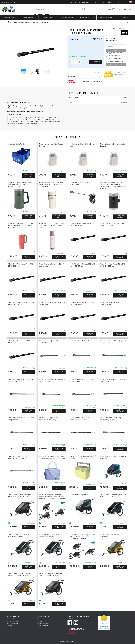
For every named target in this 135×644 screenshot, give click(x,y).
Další (125, 17)
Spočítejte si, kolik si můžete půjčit (92, 82)
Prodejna (102, 2)
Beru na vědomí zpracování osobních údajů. (116, 53)
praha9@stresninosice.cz (116, 61)
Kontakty (121, 2)
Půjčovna (112, 2)
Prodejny (9, 625)
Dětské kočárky (67, 17)
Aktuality (40, 619)
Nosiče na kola (48, 17)
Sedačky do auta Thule (87, 17)
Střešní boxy (29, 17)
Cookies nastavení (43, 625)
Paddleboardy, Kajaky (106, 17)
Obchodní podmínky (89, 2)
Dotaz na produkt (116, 65)
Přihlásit (128, 10)
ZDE (20, 115)
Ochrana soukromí (43, 623)
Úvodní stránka (8, 22)
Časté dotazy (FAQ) (12, 623)
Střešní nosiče (10, 17)
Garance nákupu (12, 619)
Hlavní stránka (74, 2)
